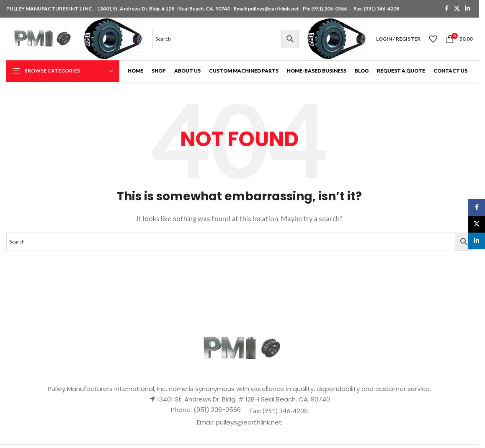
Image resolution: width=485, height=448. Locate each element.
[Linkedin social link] (467, 9)
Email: (206, 426)
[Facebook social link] (446, 9)
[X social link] (457, 9)
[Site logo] (44, 40)
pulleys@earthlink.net (273, 9)
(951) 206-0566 (329, 9)
